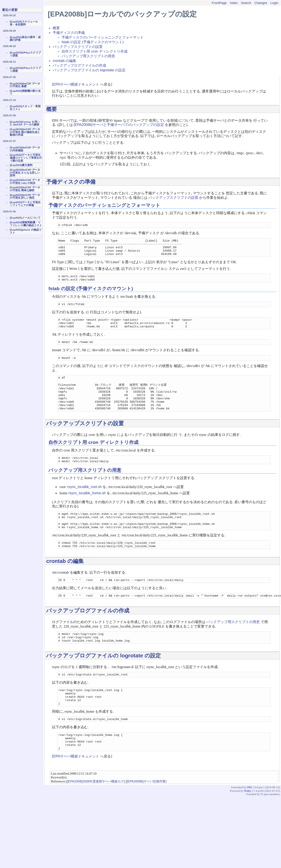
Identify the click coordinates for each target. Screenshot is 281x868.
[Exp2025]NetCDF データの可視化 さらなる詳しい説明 (25, 173)
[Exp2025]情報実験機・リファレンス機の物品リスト (26, 224)
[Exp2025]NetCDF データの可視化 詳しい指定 (25, 196)
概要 (56, 28)
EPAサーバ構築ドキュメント (76, 84)
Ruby (248, 824)
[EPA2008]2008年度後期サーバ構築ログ (95, 814)
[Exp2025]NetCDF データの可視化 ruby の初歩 (25, 182)
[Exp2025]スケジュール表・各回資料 (24, 23)
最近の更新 (10, 10)
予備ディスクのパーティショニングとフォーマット (103, 37)
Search (246, 3)
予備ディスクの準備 (69, 33)
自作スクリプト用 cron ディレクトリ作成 (95, 51)
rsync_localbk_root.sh (84, 504)
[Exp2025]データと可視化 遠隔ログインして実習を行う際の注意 (26, 158)
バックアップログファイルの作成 (79, 65)
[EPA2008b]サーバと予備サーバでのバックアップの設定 (119, 125)
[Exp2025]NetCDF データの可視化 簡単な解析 (25, 189)
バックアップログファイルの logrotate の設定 (89, 70)
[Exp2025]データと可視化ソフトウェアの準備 (25, 204)
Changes (261, 3)
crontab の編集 (64, 61)
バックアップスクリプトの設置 (78, 47)
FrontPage (219, 3)
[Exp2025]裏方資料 (21, 165)
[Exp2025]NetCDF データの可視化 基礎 (25, 85)
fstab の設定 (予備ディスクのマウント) (93, 42)
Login (274, 3)
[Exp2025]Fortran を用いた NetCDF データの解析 (25, 123)
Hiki (249, 820)
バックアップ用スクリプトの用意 (88, 56)
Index (234, 3)
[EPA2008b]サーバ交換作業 (146, 814)
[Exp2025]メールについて (25, 218)
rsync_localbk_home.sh (87, 510)
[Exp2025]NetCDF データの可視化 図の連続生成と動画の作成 (25, 132)
